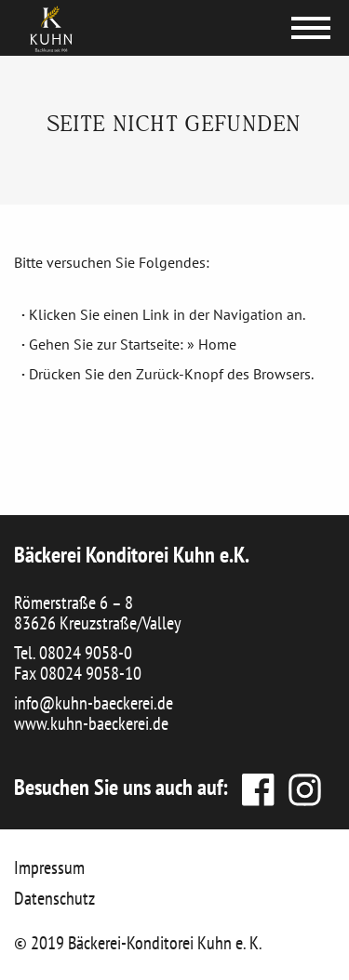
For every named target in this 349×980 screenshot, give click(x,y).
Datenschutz (54, 898)
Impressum (49, 867)
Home (217, 344)
